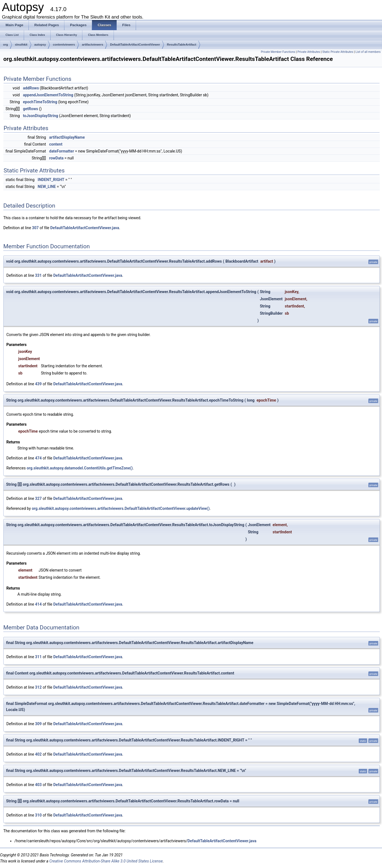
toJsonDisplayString (40, 116)
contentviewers (64, 45)
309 (38, 724)
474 (38, 458)
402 (38, 754)
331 (38, 275)
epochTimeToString (40, 102)
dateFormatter (62, 151)
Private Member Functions (278, 52)
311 (38, 657)
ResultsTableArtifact (182, 45)
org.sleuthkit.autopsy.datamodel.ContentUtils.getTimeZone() (80, 468)
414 (38, 604)
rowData (56, 158)
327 (38, 498)
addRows (31, 88)
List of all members (368, 52)
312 (38, 687)
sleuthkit (21, 45)
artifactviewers (92, 45)
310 (38, 815)
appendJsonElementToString (48, 95)
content (56, 144)
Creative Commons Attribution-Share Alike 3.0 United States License (106, 861)
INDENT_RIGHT (51, 180)
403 (38, 785)
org (6, 45)
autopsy (40, 45)
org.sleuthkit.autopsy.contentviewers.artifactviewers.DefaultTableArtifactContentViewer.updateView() (121, 508)
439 (38, 384)
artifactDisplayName (67, 137)
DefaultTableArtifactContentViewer (135, 45)
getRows (31, 109)
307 (35, 228)
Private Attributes (309, 52)
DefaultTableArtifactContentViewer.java (85, 228)
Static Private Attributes (338, 52)
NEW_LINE (47, 187)
